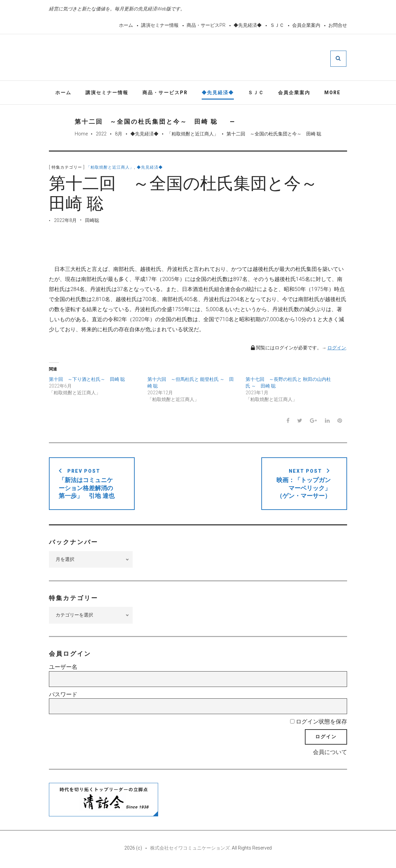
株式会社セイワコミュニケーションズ (190, 849)
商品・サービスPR (206, 25)
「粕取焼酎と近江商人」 (193, 135)
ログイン (337, 348)
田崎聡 (92, 221)
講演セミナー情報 (160, 25)
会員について (330, 753)
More (333, 93)
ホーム (126, 25)
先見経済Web (214, 58)
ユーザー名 (63, 668)
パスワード (63, 695)
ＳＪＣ (277, 25)
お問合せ (338, 25)
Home (81, 135)
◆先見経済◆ (248, 25)
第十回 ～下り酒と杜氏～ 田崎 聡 (87, 380)
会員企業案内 (306, 25)
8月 (119, 135)
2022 (101, 135)
